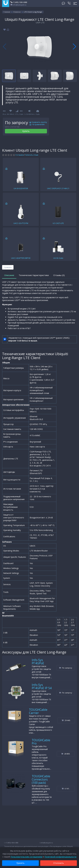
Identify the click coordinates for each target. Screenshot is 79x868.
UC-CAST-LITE (58, 223)
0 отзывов (20, 155)
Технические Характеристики (34, 275)
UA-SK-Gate (58, 258)
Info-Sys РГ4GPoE (38, 662)
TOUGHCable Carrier (38, 711)
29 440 (66, 720)
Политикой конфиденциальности (60, 857)
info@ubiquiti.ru (18, 5)
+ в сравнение (37, 125)
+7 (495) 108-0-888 (19, 2)
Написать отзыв (32, 155)
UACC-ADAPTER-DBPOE (21, 258)
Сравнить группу (38, 122)
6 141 (66, 789)
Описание (9, 275)
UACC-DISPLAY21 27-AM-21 (58, 188)
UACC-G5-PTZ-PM (21, 223)
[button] (74, 47)
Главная (7, 12)
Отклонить (59, 863)
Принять (21, 863)
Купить (26, 131)
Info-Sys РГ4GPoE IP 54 (42, 686)
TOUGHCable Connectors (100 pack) (41, 779)
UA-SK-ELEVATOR (21, 188)
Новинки (17, 12)
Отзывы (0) (59, 275)
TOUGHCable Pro (41, 742)
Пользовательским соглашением (26, 857)
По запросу (66, 668)
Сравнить (8, 267)
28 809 (66, 754)
